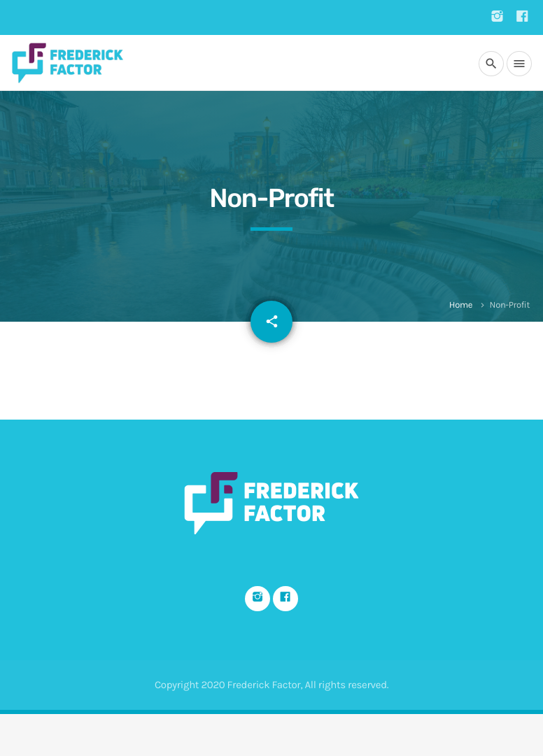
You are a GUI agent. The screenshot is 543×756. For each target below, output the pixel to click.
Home (461, 305)
